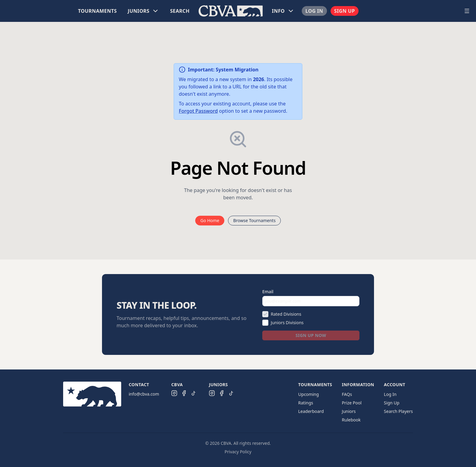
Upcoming (308, 394)
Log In (314, 11)
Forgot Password (198, 111)
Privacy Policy (238, 452)
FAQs (347, 394)
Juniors (349, 411)
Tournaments (97, 11)
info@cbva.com (144, 394)
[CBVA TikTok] (194, 393)
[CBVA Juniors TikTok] (231, 393)
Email (268, 292)
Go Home (210, 220)
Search (180, 11)
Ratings (306, 403)
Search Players (398, 411)
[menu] (231, 11)
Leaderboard (311, 411)
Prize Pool (352, 403)
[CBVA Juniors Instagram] (212, 393)
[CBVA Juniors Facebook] (222, 393)
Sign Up (345, 11)
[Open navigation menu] (467, 11)
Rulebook (351, 420)
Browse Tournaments (254, 220)
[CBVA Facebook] (184, 393)
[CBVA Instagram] (174, 393)
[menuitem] (97, 11)
